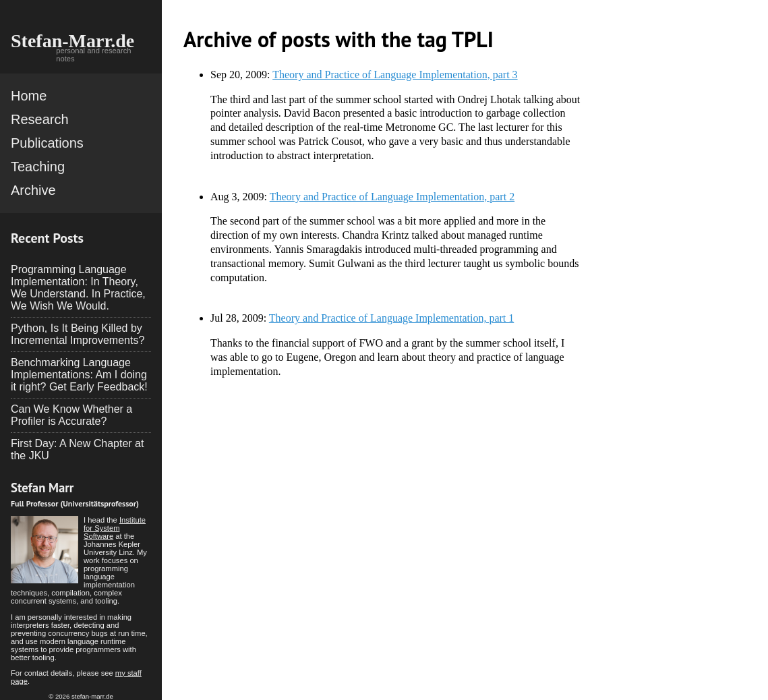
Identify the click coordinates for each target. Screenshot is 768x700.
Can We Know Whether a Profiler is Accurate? (71, 415)
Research (40, 119)
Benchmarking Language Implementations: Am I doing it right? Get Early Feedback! (79, 375)
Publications (47, 143)
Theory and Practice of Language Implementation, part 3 (395, 75)
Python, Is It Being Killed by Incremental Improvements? (78, 334)
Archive (33, 190)
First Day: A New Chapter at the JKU (77, 449)
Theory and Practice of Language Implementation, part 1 (391, 318)
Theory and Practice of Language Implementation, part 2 (392, 197)
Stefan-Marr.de (72, 41)
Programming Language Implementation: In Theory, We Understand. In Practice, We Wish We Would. (78, 288)
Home (29, 96)
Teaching (38, 167)
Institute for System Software (115, 528)
